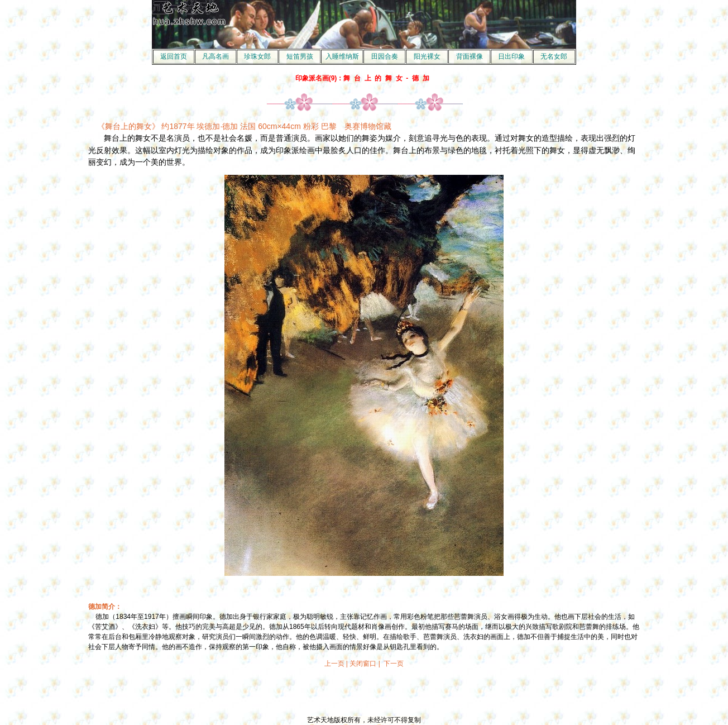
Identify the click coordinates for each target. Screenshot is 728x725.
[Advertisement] (364, 692)
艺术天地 (320, 720)
